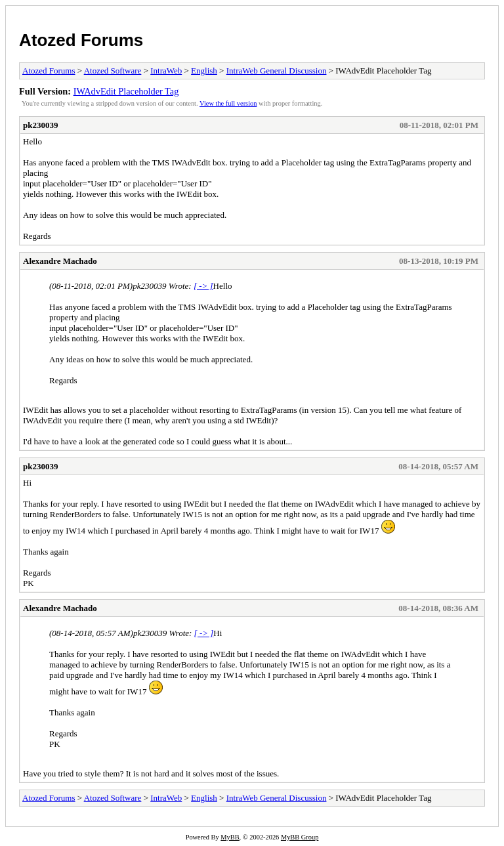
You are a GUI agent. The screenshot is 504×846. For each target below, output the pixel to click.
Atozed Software (113, 71)
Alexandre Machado (60, 261)
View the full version (228, 103)
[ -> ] (203, 286)
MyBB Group (300, 837)
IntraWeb (166, 71)
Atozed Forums (81, 40)
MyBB (230, 837)
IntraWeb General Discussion (277, 71)
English (204, 71)
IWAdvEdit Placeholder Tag (126, 91)
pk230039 (40, 125)
